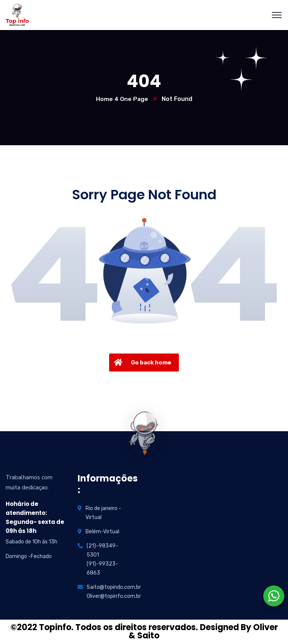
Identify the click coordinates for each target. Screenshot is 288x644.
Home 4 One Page (122, 99)
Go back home (142, 363)
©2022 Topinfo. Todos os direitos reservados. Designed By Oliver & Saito (144, 632)
